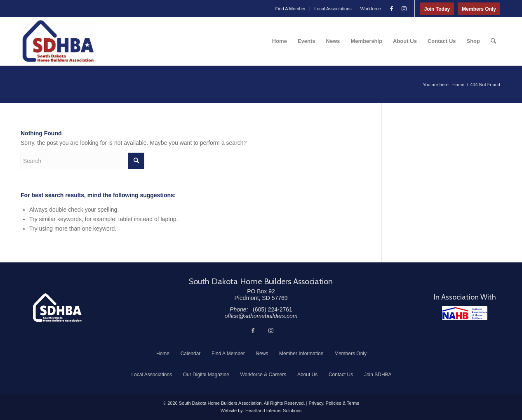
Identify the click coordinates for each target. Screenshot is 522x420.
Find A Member (290, 9)
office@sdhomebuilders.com (261, 316)
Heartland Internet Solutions (273, 411)
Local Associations (333, 9)
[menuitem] (290, 9)
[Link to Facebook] (392, 9)
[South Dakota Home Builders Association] (58, 41)
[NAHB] (465, 313)
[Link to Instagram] (404, 9)
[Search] (493, 41)
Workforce (371, 9)
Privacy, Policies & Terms (334, 403)
